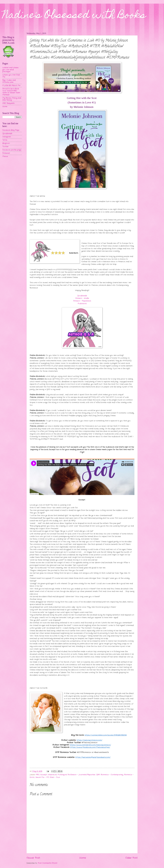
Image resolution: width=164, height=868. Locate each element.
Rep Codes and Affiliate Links (9, 81)
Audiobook (82, 304)
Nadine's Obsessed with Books (74, 16)
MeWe (5, 156)
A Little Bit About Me (11, 85)
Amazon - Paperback (82, 301)
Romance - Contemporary (112, 775)
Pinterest (6, 153)
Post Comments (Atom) (48, 863)
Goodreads (82, 296)
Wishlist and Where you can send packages (10, 70)
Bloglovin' (6, 143)
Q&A (98, 775)
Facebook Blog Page (11, 130)
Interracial (52, 775)
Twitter (5, 147)
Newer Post (33, 858)
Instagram (7, 137)
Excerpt (44, 775)
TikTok (5, 140)
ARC (38, 775)
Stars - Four (55, 777)
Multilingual (62, 775)
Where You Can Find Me (11, 76)
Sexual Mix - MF (42, 777)
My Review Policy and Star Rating (12, 99)
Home (83, 858)
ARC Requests (8, 103)
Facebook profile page (12, 150)
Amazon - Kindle (82, 298)
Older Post (131, 858)
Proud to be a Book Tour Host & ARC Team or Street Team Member (11, 92)
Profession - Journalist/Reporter (81, 775)
